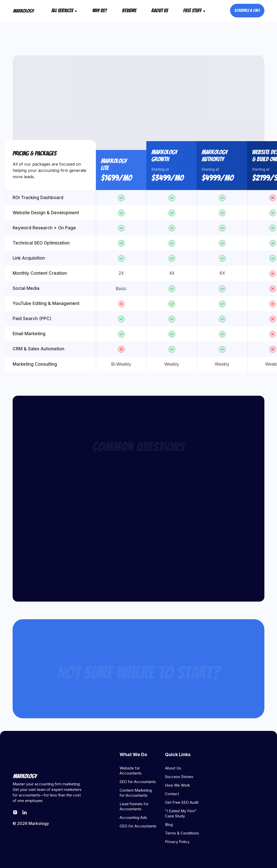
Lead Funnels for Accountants (134, 806)
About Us (160, 11)
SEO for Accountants (138, 782)
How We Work (177, 785)
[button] (64, 11)
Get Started (138, 706)
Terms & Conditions (182, 833)
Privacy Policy (177, 842)
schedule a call (247, 10)
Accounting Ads (133, 817)
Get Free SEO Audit (182, 802)
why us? (100, 11)
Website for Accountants (131, 771)
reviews (129, 11)
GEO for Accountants (138, 826)
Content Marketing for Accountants (136, 793)
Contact (172, 794)
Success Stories (179, 777)
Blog (169, 825)
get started (138, 107)
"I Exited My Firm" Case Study (181, 813)
